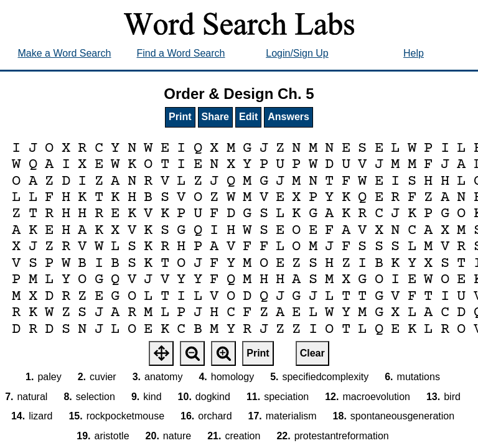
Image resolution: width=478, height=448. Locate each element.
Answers (288, 117)
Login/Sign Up (297, 53)
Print (180, 117)
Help (414, 53)
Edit (248, 117)
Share (215, 117)
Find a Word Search (181, 53)
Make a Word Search (65, 53)
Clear (312, 353)
